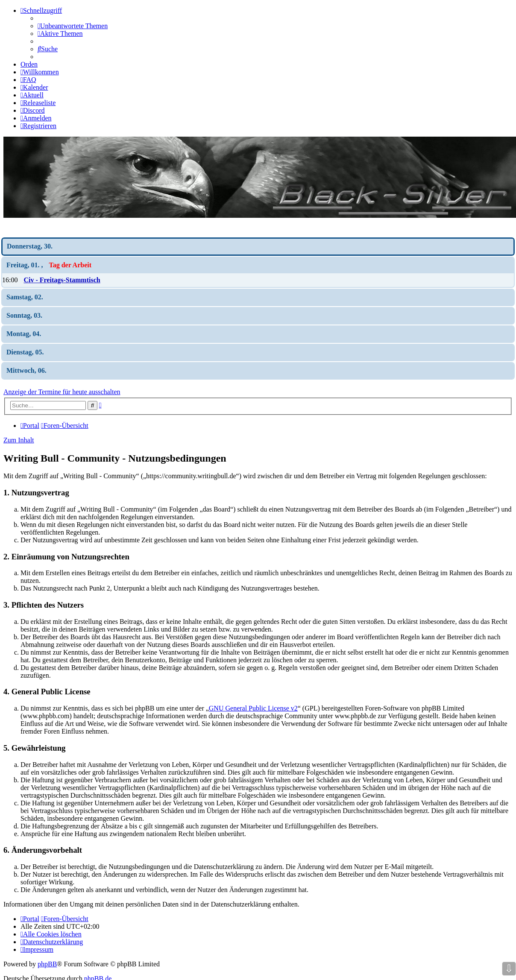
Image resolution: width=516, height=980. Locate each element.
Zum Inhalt (19, 440)
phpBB (47, 964)
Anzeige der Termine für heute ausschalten (62, 392)
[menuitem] (73, 26)
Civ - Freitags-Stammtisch (62, 280)
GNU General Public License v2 (253, 708)
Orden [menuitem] (29, 64)
